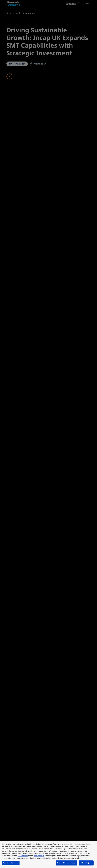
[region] (48, 854)
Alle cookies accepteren (66, 863)
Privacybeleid (39, 856)
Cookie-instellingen (11, 863)
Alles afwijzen (86, 863)
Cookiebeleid (23, 856)
